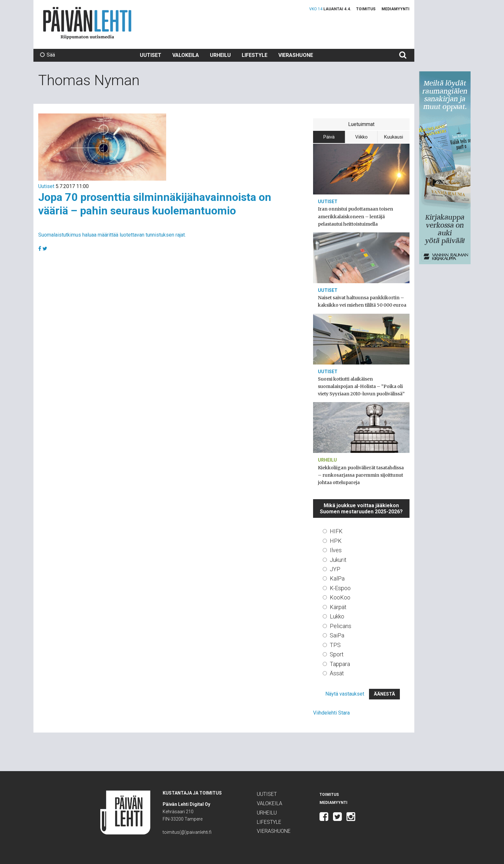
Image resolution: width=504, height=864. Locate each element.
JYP (335, 569)
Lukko (337, 616)
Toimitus (366, 9)
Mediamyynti (396, 9)
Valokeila (186, 55)
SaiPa (337, 635)
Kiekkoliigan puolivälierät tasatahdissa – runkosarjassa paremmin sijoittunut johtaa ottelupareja (361, 475)
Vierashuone (296, 55)
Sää (47, 55)
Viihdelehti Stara (331, 713)
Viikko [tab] (361, 137)
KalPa (337, 578)
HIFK (336, 531)
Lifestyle (255, 55)
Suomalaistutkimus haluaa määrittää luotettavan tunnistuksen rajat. (112, 235)
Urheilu (220, 55)
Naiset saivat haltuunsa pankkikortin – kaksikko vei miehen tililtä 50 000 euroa (362, 301)
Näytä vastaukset (345, 694)
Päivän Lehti (87, 23)
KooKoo (340, 597)
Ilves (336, 550)
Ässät (337, 673)
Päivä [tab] (329, 137)
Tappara (340, 664)
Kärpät (338, 607)
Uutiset (151, 55)
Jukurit (338, 560)
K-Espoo (340, 588)
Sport (337, 654)
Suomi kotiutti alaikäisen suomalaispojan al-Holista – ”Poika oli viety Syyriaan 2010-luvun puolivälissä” (361, 386)
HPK (336, 541)
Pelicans (341, 626)
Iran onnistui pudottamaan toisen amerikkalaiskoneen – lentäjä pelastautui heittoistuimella (355, 216)
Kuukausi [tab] (394, 137)
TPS (335, 645)
